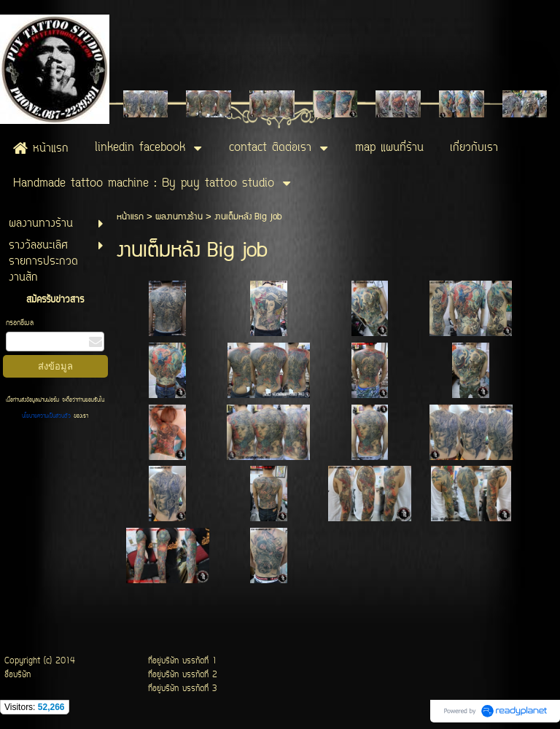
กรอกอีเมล (20, 323)
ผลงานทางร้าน (179, 217)
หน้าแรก (130, 217)
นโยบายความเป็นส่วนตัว (48, 416)
